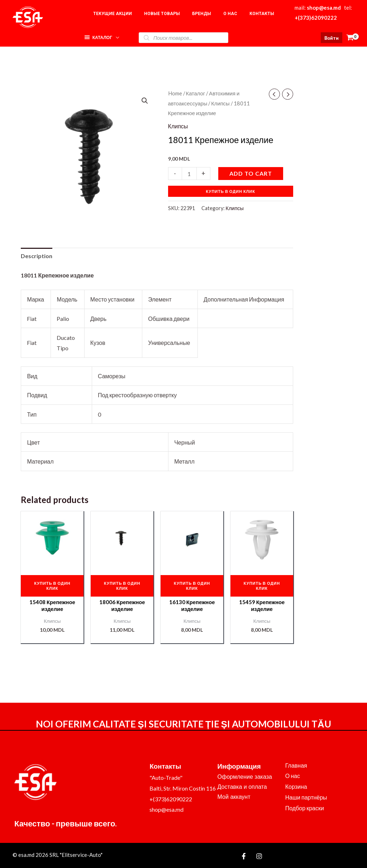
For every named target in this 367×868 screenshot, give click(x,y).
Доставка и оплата (242, 787)
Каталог (196, 93)
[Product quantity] (189, 173)
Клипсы (220, 103)
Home (175, 93)
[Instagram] (259, 857)
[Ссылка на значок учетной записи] (332, 38)
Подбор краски (305, 808)
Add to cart (251, 173)
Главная (296, 765)
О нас (293, 776)
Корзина (296, 787)
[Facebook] (244, 857)
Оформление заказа (245, 777)
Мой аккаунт (234, 797)
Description (37, 256)
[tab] (37, 256)
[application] (116, 36)
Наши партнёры (306, 797)
